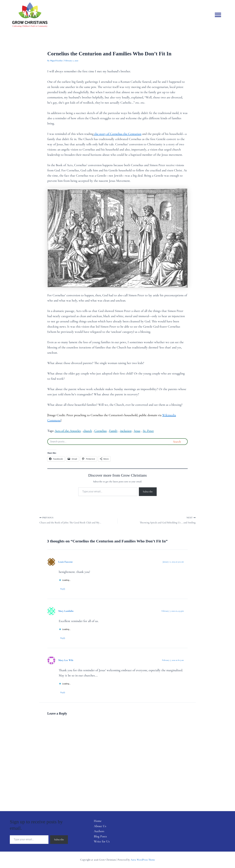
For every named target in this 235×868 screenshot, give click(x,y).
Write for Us (101, 842)
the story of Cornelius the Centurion (117, 134)
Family (113, 431)
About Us (100, 826)
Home (97, 821)
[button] (218, 15)
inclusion (126, 431)
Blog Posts (100, 836)
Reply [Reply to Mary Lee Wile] (63, 692)
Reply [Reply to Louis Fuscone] (63, 589)
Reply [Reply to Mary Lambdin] (63, 638)
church (88, 431)
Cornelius (101, 431)
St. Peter (148, 431)
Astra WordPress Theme (143, 860)
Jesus (137, 431)
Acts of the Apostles (68, 431)
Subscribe (148, 492)
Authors (99, 831)
